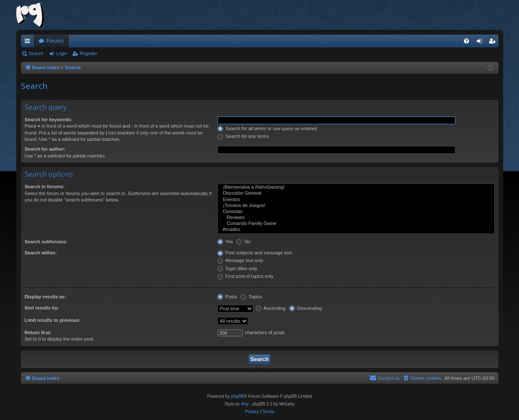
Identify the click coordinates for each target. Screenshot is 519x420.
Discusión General (356, 193)
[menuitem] (466, 41)
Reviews (356, 218)
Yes (225, 242)
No (243, 242)
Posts (227, 297)
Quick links (29, 43)
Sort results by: (42, 308)
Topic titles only (237, 268)
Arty (245, 404)
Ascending (271, 308)
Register (88, 53)
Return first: (38, 332)
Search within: (41, 253)
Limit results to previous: (53, 320)
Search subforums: (46, 242)
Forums (55, 41)
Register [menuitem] (494, 43)
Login (61, 53)
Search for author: (45, 149)
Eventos (356, 200)
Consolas (356, 212)
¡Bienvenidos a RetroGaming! (356, 187)
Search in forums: (45, 187)
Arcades (356, 230)
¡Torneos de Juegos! (356, 206)
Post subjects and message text (255, 253)
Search (36, 53)
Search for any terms (243, 136)
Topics (251, 297)
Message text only (240, 260)
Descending (306, 308)
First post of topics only (246, 276)
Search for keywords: (49, 120)
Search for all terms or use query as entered (267, 128)
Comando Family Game (356, 224)
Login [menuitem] (481, 43)
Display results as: (45, 297)
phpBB (238, 396)
